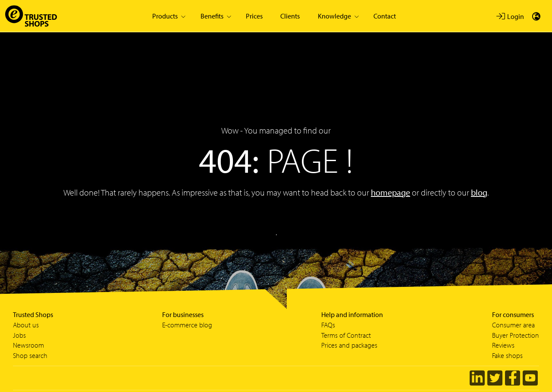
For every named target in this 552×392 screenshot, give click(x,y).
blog (479, 192)
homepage (390, 192)
